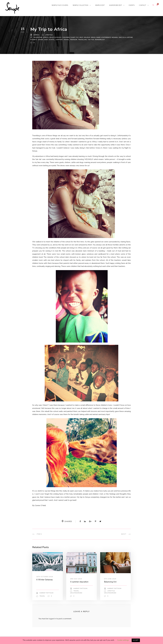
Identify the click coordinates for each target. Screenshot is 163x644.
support (59, 41)
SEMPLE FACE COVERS (56, 5)
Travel (66, 41)
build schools (55, 39)
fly (78, 39)
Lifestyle (49, 36)
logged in (53, 623)
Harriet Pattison (46, 597)
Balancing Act (111, 586)
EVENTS (131, 5)
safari (40, 41)
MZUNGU (116, 39)
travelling (83, 41)
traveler (73, 41)
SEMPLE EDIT (98, 5)
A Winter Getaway (44, 584)
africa (46, 39)
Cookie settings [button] (123, 640)
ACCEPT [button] (136, 640)
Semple (37, 36)
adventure (38, 39)
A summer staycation (80, 586)
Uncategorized (76, 597)
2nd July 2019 (76, 583)
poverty (34, 41)
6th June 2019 (110, 583)
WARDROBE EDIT (114, 5)
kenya (94, 39)
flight (73, 39)
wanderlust (100, 41)
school (52, 41)
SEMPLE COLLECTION (78, 5)
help (82, 39)
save (46, 41)
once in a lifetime (127, 39)
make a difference (105, 39)
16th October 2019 (45, 581)
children (66, 39)
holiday (87, 39)
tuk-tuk (91, 41)
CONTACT (142, 5)
